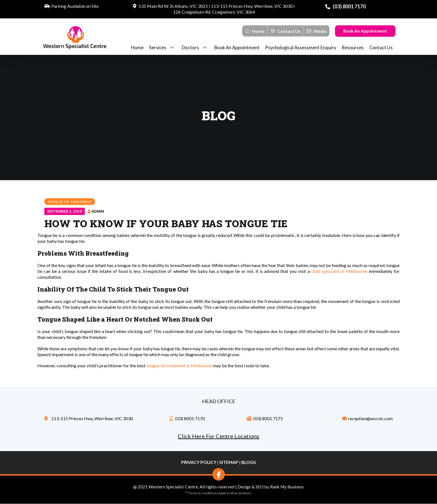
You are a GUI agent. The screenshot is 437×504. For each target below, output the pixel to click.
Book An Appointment (365, 31)
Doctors (195, 48)
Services (163, 48)
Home (137, 48)
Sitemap (229, 462)
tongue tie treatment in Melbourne (179, 365)
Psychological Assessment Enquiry (301, 48)
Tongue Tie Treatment (70, 202)
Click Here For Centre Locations (219, 436)
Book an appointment (237, 48)
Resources (353, 48)
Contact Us (381, 48)
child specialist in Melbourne (339, 271)
